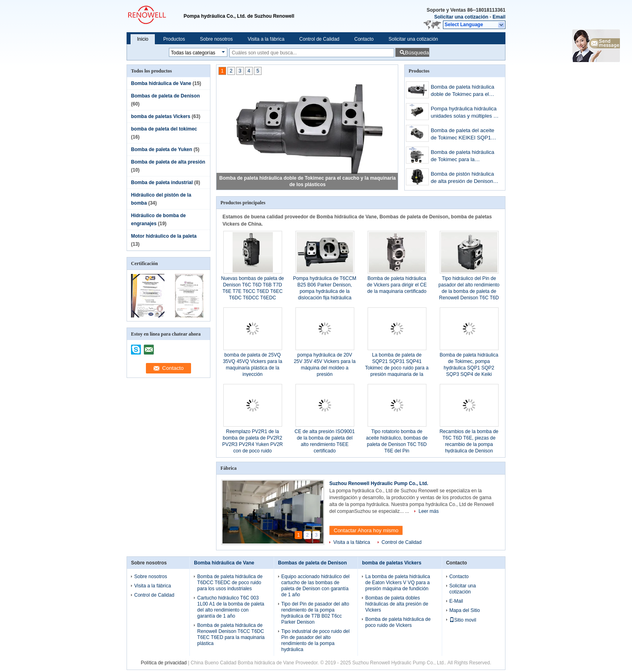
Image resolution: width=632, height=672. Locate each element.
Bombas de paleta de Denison (165, 96)
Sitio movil (463, 620)
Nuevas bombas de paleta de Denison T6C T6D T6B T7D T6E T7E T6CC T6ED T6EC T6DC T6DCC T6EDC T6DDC (252, 291)
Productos (174, 39)
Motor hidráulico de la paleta (164, 236)
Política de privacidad (164, 663)
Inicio (143, 39)
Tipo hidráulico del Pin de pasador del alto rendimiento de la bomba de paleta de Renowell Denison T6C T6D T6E (469, 291)
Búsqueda (417, 53)
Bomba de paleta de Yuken (162, 149)
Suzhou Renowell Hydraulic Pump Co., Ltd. (379, 483)
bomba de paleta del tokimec (164, 129)
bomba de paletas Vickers (161, 116)
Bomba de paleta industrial (162, 183)
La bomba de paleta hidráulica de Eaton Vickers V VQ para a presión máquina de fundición (398, 583)
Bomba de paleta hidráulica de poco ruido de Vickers (398, 622)
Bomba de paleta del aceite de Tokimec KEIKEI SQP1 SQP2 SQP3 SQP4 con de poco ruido (463, 135)
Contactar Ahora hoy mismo (366, 530)
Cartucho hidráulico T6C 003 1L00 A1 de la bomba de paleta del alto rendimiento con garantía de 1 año (231, 607)
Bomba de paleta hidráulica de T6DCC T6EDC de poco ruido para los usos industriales (230, 583)
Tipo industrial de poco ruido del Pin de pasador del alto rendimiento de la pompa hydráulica (316, 640)
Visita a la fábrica (266, 39)
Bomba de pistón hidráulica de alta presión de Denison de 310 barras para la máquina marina (463, 178)
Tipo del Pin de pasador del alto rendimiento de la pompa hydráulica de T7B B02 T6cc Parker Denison (315, 613)
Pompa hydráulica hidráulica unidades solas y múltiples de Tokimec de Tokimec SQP (465, 113)
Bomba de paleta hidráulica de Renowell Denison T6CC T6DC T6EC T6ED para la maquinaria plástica (231, 634)
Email (499, 17)
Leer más (428, 511)
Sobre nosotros (216, 39)
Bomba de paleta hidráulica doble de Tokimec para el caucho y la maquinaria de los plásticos (463, 91)
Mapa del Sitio (465, 610)
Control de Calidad (319, 39)
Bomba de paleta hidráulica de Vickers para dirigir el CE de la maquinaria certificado (397, 285)
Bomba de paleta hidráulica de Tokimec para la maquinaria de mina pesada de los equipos (463, 157)
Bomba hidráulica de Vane (161, 83)
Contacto (364, 39)
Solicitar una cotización (461, 17)
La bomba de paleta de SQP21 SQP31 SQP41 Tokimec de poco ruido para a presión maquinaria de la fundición (397, 368)
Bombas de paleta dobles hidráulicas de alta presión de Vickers (397, 604)
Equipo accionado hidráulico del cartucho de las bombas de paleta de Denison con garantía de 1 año (315, 586)
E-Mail (456, 601)
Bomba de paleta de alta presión (168, 162)
